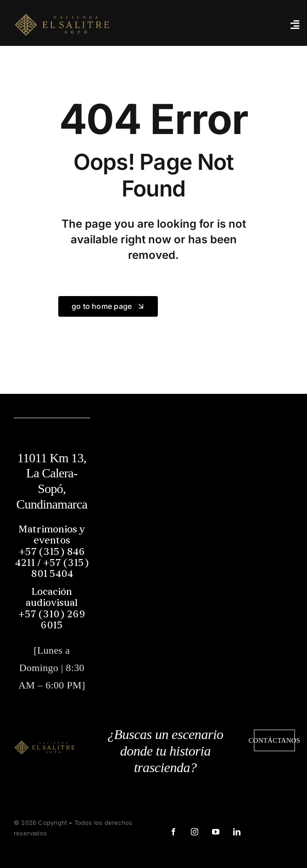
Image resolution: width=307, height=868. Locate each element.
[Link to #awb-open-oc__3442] (295, 25)
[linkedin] (236, 832)
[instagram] (194, 832)
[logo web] (62, 24)
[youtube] (215, 832)
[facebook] (173, 832)
